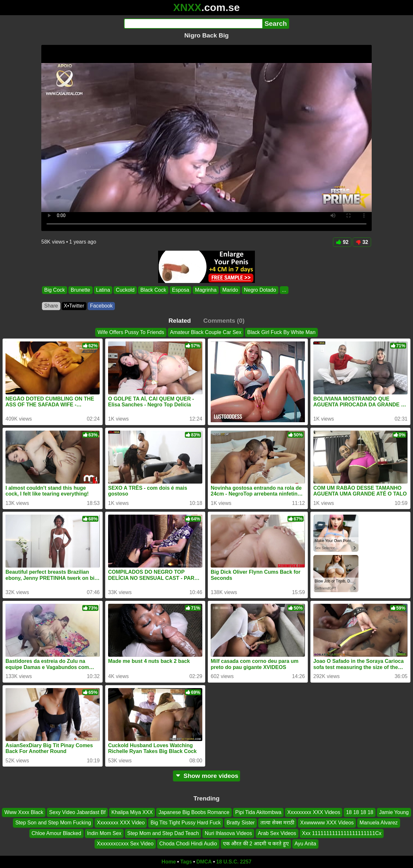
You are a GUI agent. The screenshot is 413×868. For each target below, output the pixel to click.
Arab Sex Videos (277, 833)
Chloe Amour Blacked (56, 833)
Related (180, 321)
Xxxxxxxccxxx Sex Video (125, 844)
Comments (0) (224, 321)
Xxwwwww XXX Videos (327, 823)
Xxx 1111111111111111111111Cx (342, 833)
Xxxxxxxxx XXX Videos (314, 812)
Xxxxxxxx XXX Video (121, 823)
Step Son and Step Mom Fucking (53, 823)
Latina (103, 290)
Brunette (80, 290)
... (284, 290)
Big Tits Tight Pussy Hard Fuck (186, 823)
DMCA (204, 862)
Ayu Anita (305, 844)
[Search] (193, 24)
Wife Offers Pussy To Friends (131, 332)
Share (51, 306)
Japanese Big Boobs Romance (194, 812)
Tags (186, 862)
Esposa (181, 290)
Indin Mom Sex (104, 833)
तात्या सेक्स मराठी (277, 823)
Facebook (101, 306)
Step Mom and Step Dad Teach (163, 833)
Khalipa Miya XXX (132, 812)
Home (169, 862)
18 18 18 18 (360, 812)
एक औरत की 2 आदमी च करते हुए (256, 844)
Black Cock (153, 290)
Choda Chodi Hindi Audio (188, 844)
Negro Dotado (260, 290)
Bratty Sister (241, 823)
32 (362, 242)
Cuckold (125, 290)
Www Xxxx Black (24, 812)
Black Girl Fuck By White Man (281, 332)
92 (342, 242)
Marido (230, 290)
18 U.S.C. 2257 (234, 862)
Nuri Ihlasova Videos (228, 833)
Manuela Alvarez (378, 823)
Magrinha (206, 290)
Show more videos (207, 776)
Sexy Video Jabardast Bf (77, 812)
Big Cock (55, 290)
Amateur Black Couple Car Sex (206, 332)
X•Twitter (74, 306)
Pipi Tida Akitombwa (258, 812)
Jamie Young (394, 812)
